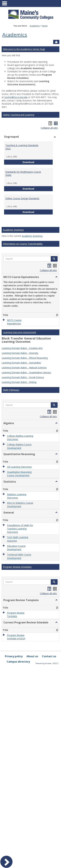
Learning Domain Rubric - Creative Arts (22, 334)
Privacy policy (14, 507)
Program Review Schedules (17, 446)
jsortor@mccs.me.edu (16, 97)
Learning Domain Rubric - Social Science (23, 363)
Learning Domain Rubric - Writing (19, 368)
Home (45, 26)
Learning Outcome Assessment (20, 318)
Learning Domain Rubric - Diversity (20, 339)
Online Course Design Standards (22, 198)
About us (32, 507)
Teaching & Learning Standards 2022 (22, 147)
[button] (54, 259)
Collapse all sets (49, 128)
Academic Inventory (13, 230)
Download (38, 162)
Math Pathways (11, 376)
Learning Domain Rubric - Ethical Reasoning (25, 344)
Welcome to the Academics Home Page (24, 49)
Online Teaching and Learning (19, 115)
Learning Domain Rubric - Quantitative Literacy (26, 358)
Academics (35, 26)
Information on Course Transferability (23, 244)
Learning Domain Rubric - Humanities (21, 349)
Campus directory (18, 513)
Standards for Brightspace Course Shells (23, 173)
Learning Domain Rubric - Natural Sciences (24, 354)
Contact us (49, 507)
